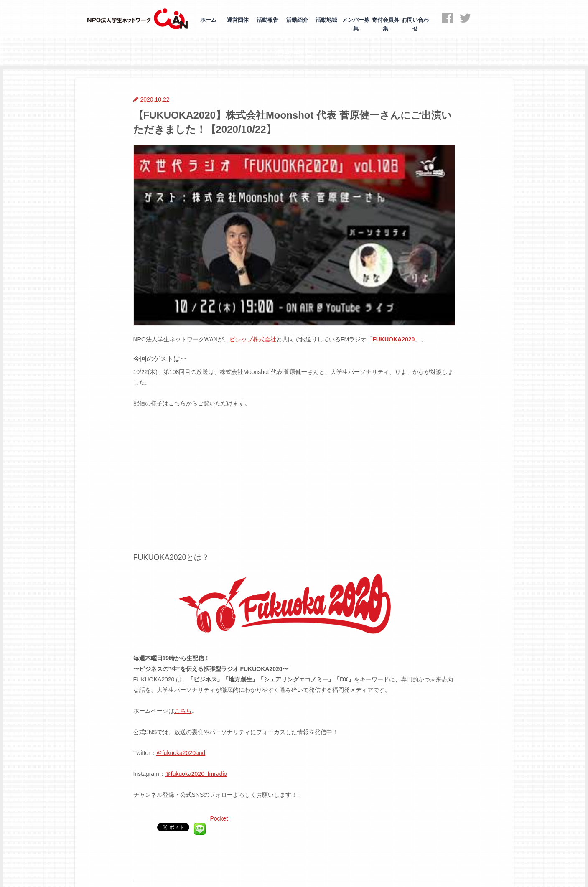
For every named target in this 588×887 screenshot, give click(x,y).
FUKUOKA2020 (393, 339)
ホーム (208, 20)
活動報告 (267, 20)
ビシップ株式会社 (253, 339)
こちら (183, 711)
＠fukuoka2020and (181, 753)
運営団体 (238, 20)
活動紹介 (297, 20)
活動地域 (326, 20)
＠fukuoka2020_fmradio (196, 774)
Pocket (219, 818)
